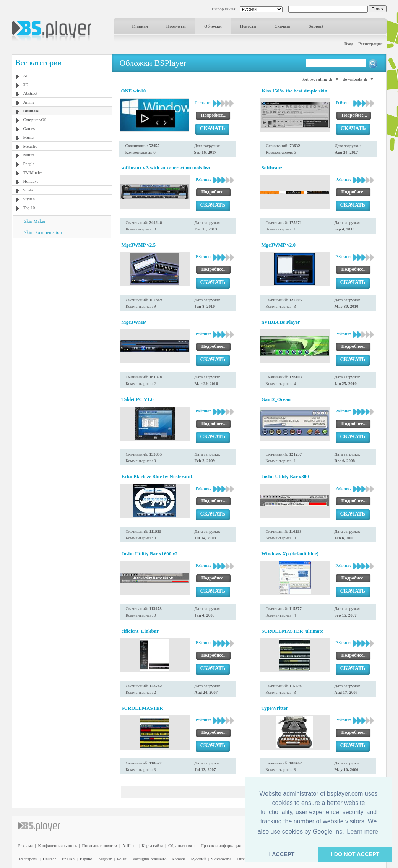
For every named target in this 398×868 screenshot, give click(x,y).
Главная (140, 26)
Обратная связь (182, 845)
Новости (248, 26)
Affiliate (129, 845)
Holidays (31, 181)
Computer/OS (35, 120)
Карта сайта (153, 845)
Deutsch (50, 859)
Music (29, 137)
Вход (349, 44)
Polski (122, 859)
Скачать (283, 26)
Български (28, 859)
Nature (29, 155)
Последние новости (99, 845)
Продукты (176, 26)
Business (31, 111)
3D (26, 84)
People (29, 164)
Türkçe (243, 859)
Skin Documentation (43, 232)
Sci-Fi (28, 190)
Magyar (105, 859)
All (26, 76)
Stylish (29, 199)
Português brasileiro (149, 859)
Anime (29, 102)
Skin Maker (35, 221)
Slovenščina (221, 859)
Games (29, 128)
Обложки (213, 26)
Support (316, 26)
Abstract (30, 93)
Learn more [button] (362, 831)
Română (179, 859)
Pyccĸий (198, 859)
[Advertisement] (62, 286)
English (68, 859)
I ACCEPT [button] (282, 854)
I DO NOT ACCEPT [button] (355, 854)
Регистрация (370, 44)
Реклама (26, 845)
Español (87, 859)
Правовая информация (221, 845)
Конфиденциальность (58, 845)
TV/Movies (33, 172)
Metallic (30, 146)
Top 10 (29, 208)
